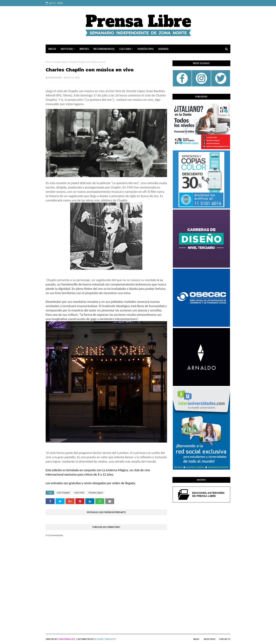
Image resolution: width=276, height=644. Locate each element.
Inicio (48, 62)
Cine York (79, 493)
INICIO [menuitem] (52, 49)
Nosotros (210, 639)
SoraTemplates (67, 639)
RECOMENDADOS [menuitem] (104, 49)
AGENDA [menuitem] (163, 49)
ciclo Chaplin (63, 493)
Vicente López (60, 62)
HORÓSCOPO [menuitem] (146, 49)
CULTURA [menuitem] (125, 49)
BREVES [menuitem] (84, 49)
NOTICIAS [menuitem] (67, 49)
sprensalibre (55, 77)
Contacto (225, 639)
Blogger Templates (105, 639)
